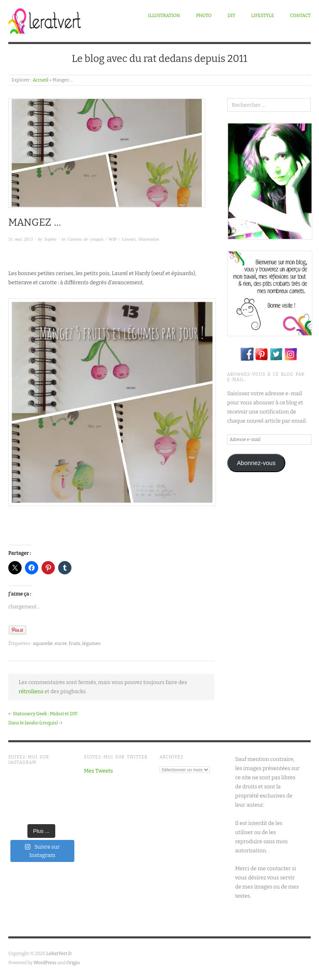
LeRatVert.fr (59, 954)
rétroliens (31, 691)
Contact (300, 16)
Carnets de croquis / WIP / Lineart (101, 239)
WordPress (45, 963)
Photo (204, 16)
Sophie (50, 239)
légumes (91, 644)
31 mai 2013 (21, 239)
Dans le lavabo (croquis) (33, 723)
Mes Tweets (98, 771)
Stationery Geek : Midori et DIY (45, 714)
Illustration (164, 16)
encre (61, 644)
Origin (73, 963)
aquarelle (43, 644)
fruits (75, 644)
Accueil (41, 80)
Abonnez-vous (256, 463)
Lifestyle (263, 16)
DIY (232, 16)
